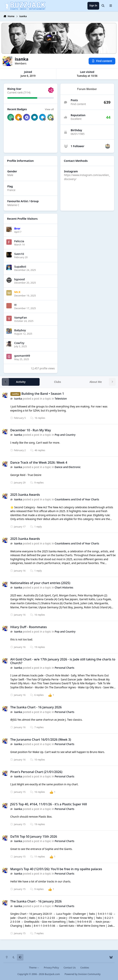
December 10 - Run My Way (31, 430)
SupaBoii (20, 266)
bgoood (20, 279)
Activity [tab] (21, 382)
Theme (34, 968)
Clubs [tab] (58, 382)
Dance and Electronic (68, 467)
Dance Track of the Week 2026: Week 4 (39, 462)
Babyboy (20, 330)
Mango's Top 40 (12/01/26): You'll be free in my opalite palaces (56, 869)
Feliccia (19, 241)
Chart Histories (64, 588)
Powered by (83, 974)
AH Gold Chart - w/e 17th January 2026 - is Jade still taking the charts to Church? (63, 661)
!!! (15, 305)
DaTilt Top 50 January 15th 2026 (34, 836)
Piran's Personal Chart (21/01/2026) (36, 772)
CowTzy (19, 343)
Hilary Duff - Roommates (29, 627)
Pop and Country (65, 435)
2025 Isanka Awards (25, 495)
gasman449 (22, 356)
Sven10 (19, 254)
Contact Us (70, 968)
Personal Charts (65, 668)
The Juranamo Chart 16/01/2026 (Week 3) (41, 740)
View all (49, 109)
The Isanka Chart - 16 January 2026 (36, 707)
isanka (18, 399)
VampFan (21, 317)
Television (61, 399)
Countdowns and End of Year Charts (77, 499)
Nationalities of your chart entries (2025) (40, 583)
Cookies (85, 968)
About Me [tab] (96, 382)
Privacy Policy (51, 968)
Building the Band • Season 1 (43, 394)
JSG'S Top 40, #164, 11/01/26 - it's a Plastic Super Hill (49, 804)
